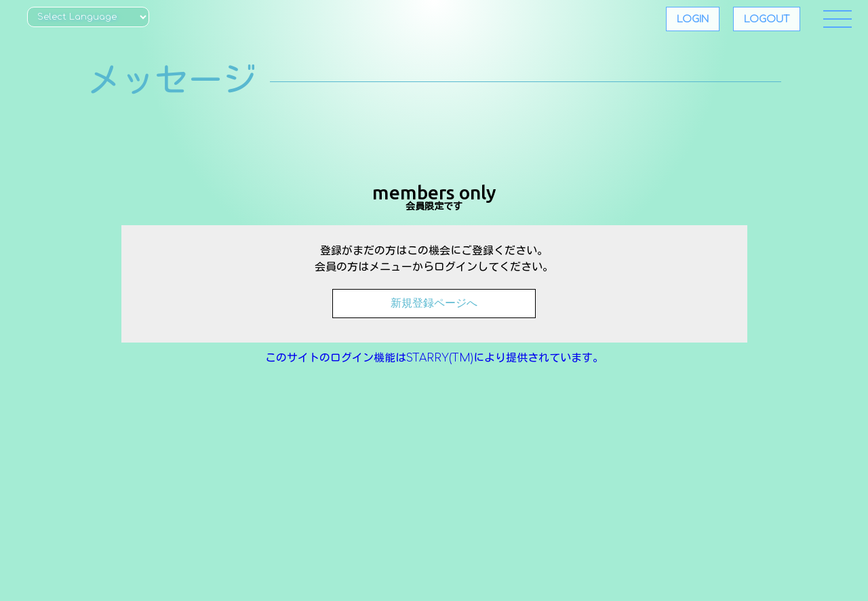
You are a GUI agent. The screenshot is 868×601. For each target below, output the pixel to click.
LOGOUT (767, 19)
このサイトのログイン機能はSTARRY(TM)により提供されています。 (434, 358)
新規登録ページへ (434, 303)
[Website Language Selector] (88, 17)
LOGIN (693, 19)
